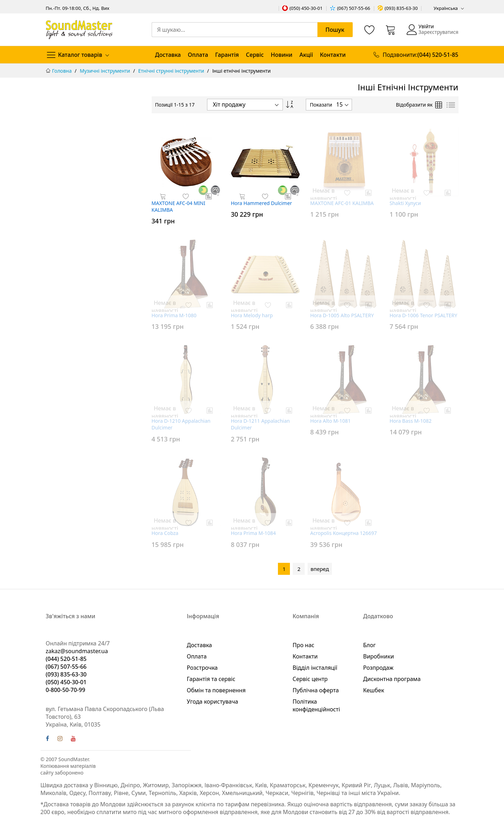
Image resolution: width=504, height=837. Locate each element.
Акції (306, 55)
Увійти (426, 26)
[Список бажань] (370, 30)
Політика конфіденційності (316, 705)
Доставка (168, 55)
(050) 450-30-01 (306, 8)
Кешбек (374, 690)
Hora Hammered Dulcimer (262, 203)
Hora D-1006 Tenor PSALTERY (424, 315)
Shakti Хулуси (405, 203)
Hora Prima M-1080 (174, 315)
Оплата (198, 55)
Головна (63, 71)
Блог (370, 645)
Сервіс (255, 55)
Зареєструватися (438, 32)
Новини (282, 55)
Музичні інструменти (105, 71)
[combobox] (252, 30)
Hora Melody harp (252, 315)
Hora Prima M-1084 (254, 533)
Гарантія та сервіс (211, 679)
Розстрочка (202, 668)
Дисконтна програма (392, 679)
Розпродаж (378, 668)
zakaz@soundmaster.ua (77, 651)
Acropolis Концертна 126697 (344, 533)
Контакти (333, 55)
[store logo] (79, 29)
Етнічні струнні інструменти (172, 71)
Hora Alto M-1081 (331, 421)
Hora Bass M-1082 (411, 421)
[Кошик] (391, 30)
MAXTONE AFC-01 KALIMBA (342, 203)
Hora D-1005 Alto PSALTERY (342, 315)
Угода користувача (213, 701)
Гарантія (227, 55)
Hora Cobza (165, 533)
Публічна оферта (316, 690)
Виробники (379, 656)
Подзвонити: (420, 55)
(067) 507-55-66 (354, 8)
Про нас (304, 645)
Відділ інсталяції (315, 668)
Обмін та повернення (216, 690)
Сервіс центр (310, 679)
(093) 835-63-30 (401, 8)
